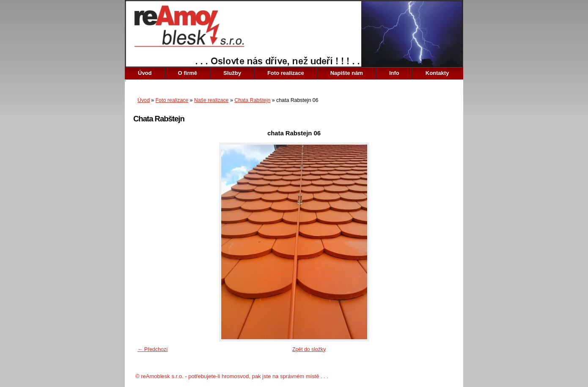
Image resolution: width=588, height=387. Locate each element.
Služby (232, 73)
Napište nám (347, 73)
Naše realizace (212, 100)
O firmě (188, 73)
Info (394, 73)
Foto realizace (286, 73)
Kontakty (437, 73)
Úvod (145, 73)
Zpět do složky (309, 349)
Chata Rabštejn (252, 100)
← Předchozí (152, 349)
